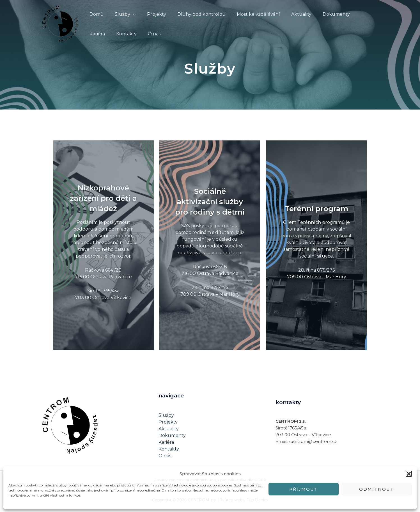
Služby (119, 14)
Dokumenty (322, 14)
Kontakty (99, 34)
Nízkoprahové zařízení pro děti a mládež (103, 200)
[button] (409, 474)
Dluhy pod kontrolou (194, 14)
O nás (124, 34)
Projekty (151, 14)
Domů (95, 14)
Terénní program (317, 210)
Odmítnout (377, 489)
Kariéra (352, 14)
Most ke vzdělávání (248, 14)
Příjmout (304, 489)
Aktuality (289, 14)
